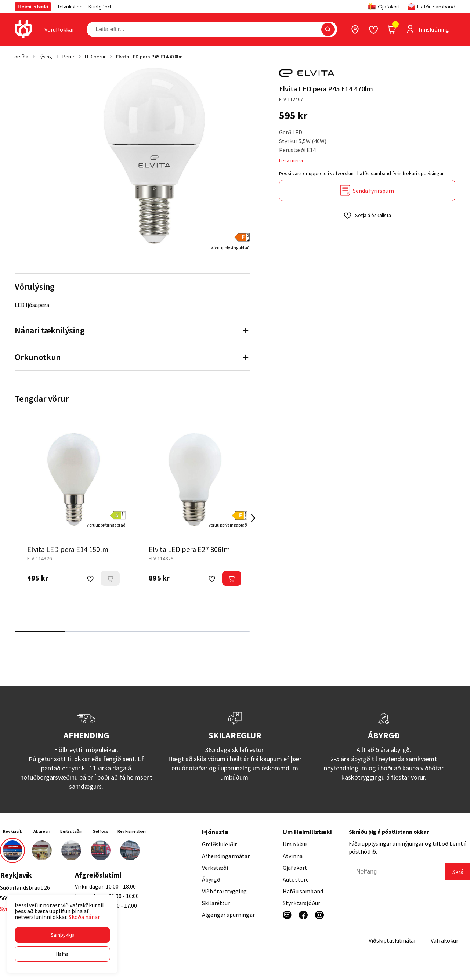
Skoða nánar (84, 917)
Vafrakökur (444, 940)
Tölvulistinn (70, 7)
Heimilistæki (33, 7)
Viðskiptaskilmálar (392, 940)
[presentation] (59, 29)
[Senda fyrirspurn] (367, 191)
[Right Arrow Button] (253, 518)
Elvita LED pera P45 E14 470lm (149, 57)
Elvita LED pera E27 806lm (189, 549)
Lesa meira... (293, 160)
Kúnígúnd (100, 7)
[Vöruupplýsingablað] (230, 247)
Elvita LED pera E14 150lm (68, 549)
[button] (62, 935)
